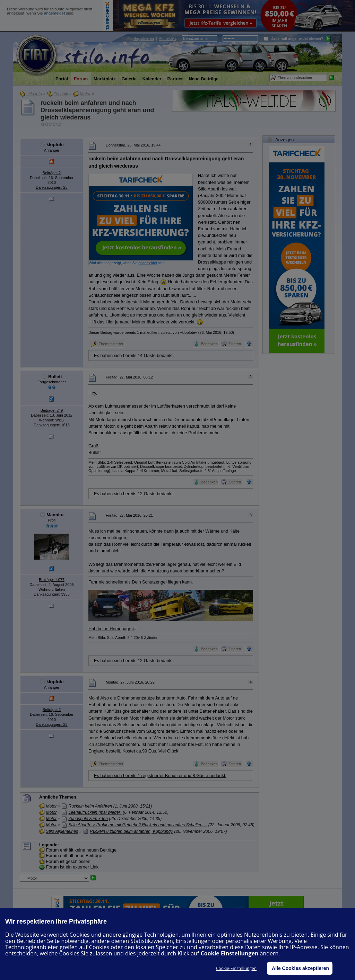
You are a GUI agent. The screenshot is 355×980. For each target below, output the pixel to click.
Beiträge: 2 (52, 173)
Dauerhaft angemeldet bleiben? (293, 38)
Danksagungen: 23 (51, 187)
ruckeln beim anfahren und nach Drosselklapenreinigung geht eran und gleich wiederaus (97, 110)
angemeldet (54, 13)
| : (155, 38)
